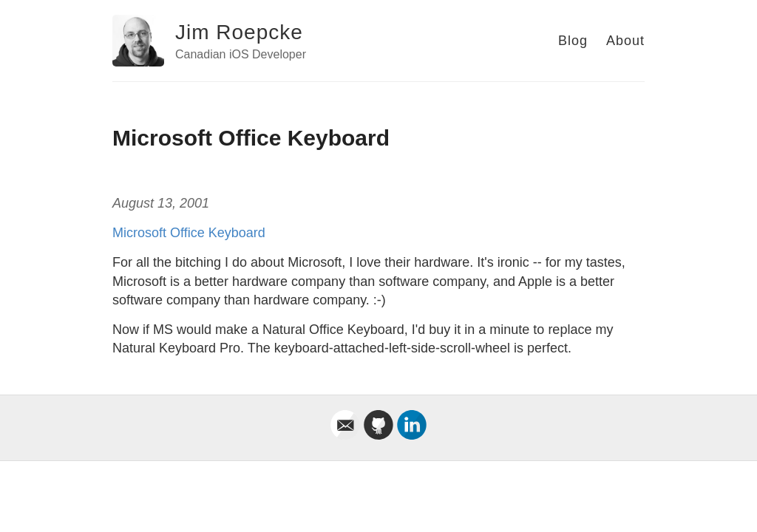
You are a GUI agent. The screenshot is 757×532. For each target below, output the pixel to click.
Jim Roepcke (239, 32)
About (625, 41)
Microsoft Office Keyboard (189, 233)
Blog (573, 41)
